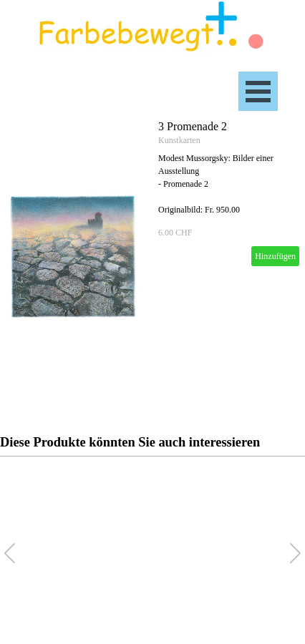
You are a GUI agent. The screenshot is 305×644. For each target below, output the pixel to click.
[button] (295, 553)
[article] (152, 258)
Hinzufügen (275, 256)
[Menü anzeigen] (258, 91)
